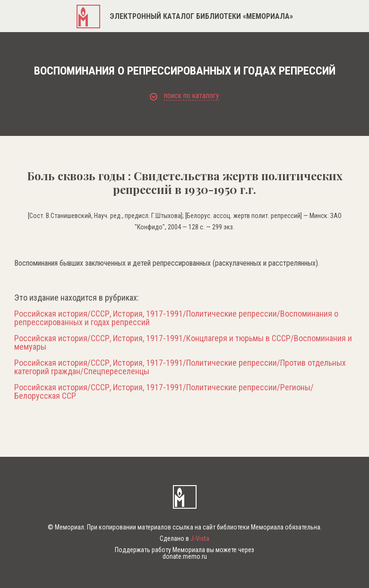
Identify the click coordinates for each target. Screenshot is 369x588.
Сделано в (184, 538)
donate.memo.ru (185, 556)
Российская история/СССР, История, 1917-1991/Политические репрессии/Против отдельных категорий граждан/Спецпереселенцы (180, 367)
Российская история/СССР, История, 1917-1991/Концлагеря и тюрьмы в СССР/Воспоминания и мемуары (183, 343)
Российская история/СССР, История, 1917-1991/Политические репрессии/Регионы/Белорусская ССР (164, 392)
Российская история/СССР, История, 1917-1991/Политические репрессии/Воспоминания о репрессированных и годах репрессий (176, 318)
